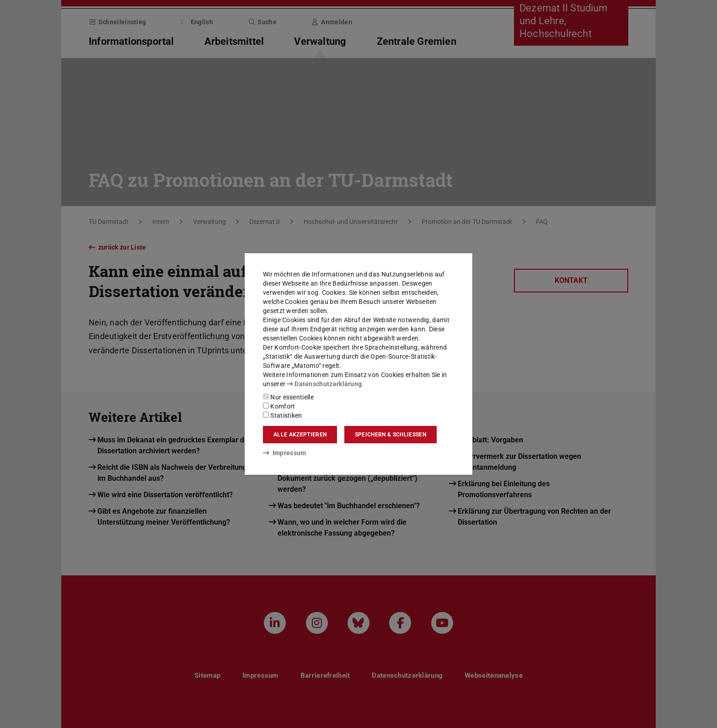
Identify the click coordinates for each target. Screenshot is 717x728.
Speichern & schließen (391, 435)
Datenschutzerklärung (324, 384)
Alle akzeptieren (300, 435)
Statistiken (283, 415)
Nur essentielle (288, 397)
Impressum (285, 453)
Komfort (279, 406)
